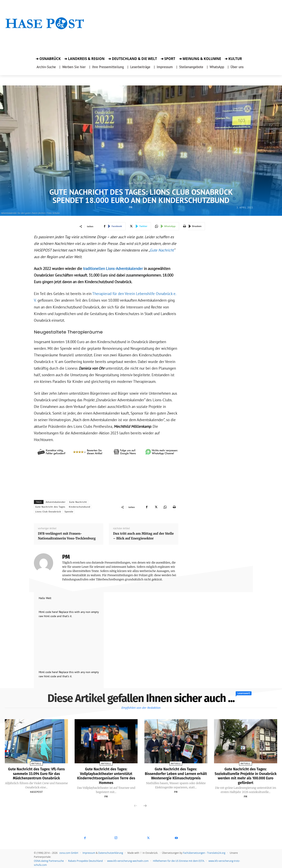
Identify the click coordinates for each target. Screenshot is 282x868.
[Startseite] (45, 29)
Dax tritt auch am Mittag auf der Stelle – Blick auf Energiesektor (143, 536)
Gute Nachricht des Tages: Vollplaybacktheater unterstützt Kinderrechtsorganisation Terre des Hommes (106, 776)
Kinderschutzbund (80, 507)
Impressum (89, 852)
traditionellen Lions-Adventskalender (113, 269)
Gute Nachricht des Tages (140, 183)
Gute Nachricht (162, 250)
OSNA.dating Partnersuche (49, 860)
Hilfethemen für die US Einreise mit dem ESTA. (179, 860)
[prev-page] (136, 805)
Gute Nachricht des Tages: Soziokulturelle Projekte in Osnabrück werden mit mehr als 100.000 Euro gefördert (246, 776)
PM (131, 207)
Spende (69, 512)
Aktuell (37, 764)
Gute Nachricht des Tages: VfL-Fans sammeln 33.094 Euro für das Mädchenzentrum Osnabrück (37, 773)
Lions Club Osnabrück (48, 512)
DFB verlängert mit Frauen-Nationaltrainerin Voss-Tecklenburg (67, 536)
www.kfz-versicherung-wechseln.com (128, 860)
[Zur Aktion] (45, 36)
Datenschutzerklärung (111, 852)
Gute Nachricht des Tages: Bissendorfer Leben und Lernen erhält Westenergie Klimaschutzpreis (176, 776)
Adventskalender (56, 502)
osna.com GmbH (69, 852)
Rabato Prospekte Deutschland (86, 860)
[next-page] (145, 805)
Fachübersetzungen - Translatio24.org (204, 852)
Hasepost (37, 792)
